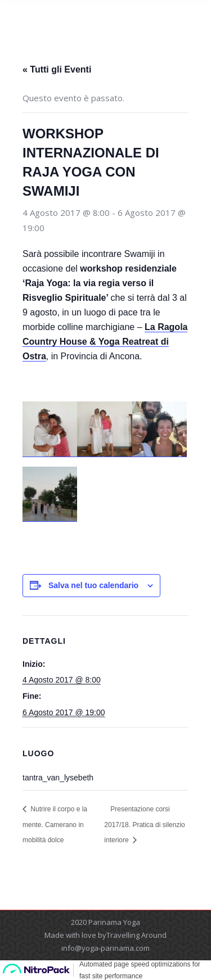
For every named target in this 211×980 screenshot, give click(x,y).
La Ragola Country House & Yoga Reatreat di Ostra (105, 342)
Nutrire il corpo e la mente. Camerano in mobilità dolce (55, 825)
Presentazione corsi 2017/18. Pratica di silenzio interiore (144, 825)
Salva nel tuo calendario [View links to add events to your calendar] (93, 585)
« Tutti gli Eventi (57, 69)
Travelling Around (136, 935)
